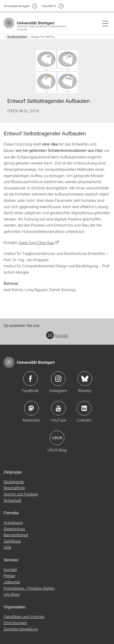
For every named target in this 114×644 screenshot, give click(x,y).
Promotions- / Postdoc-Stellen (29, 588)
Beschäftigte (14, 488)
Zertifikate (12, 541)
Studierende (14, 482)
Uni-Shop (12, 594)
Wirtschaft (12, 500)
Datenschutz (14, 529)
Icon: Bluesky (85, 379)
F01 (49, 6)
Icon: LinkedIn (84, 408)
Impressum (13, 522)
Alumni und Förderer (21, 494)
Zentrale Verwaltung (21, 629)
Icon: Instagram (58, 379)
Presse (9, 575)
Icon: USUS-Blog (57, 438)
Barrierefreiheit (16, 535)
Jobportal (12, 582)
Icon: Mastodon (31, 408)
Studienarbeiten (17, 37)
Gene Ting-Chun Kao (36, 242)
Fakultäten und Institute (24, 616)
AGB (7, 547)
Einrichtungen (15, 623)
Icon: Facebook (30, 379)
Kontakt (57, 335)
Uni (17, 6)
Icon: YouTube (58, 408)
